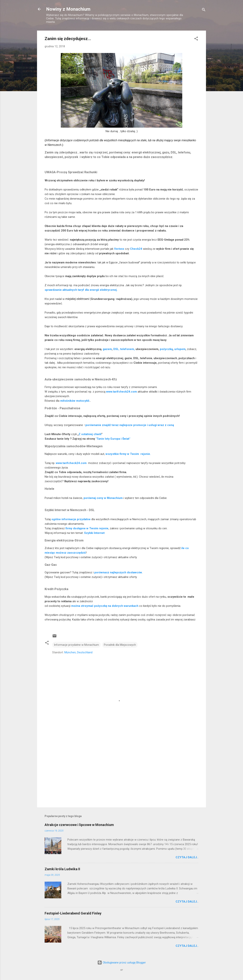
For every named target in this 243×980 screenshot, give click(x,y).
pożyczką (166, 349)
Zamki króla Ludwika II (62, 869)
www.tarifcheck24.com (121, 392)
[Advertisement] (121, 772)
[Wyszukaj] (204, 10)
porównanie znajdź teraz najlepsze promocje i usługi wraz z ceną (130, 425)
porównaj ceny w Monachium (103, 498)
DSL (116, 349)
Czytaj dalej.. (187, 857)
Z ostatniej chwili (90, 434)
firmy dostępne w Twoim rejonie (87, 528)
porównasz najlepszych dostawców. (118, 572)
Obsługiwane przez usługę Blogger (122, 963)
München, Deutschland (78, 652)
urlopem (180, 349)
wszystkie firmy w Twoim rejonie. (128, 454)
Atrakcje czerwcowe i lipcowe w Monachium (79, 825)
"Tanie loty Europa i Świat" (113, 439)
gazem (107, 349)
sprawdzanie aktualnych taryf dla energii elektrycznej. (81, 290)
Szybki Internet (94, 533)
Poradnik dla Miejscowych (120, 645)
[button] (196, 39)
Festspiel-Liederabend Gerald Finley (73, 913)
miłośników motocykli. (75, 401)
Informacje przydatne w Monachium (76, 645)
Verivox (119, 249)
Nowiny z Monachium (68, 9)
